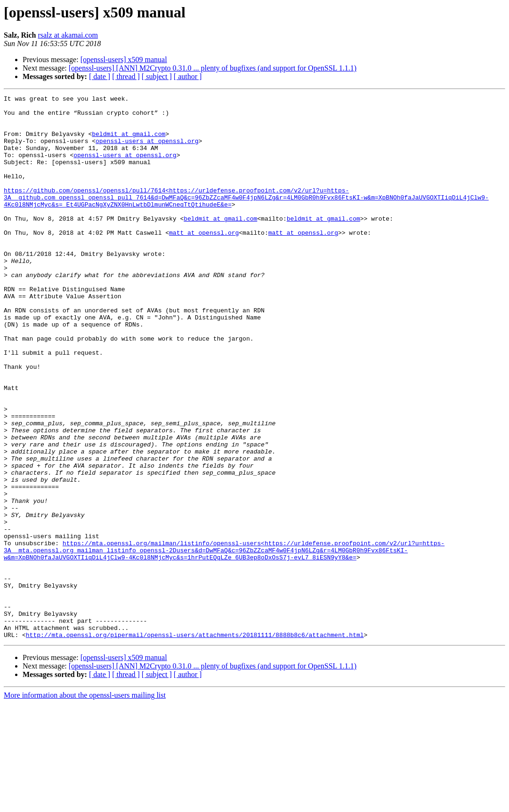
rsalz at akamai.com (68, 35)
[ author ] (188, 76)
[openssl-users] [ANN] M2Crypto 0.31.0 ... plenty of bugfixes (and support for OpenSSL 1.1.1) (213, 68)
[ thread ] (126, 76)
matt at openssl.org (204, 261)
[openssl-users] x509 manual (124, 60)
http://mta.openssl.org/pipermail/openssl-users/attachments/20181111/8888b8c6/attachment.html (195, 743)
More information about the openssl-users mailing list (85, 804)
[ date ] (100, 76)
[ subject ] (157, 76)
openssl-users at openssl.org (147, 151)
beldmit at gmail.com (129, 142)
